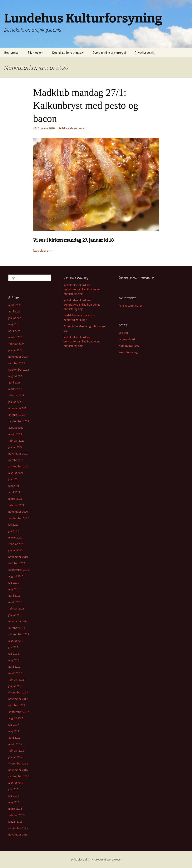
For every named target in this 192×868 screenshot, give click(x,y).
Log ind (123, 333)
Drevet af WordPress (108, 859)
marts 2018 (15, 673)
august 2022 (16, 428)
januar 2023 (15, 402)
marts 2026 (15, 305)
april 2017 (14, 738)
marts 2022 (15, 434)
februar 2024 (16, 344)
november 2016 (18, 770)
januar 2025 (15, 318)
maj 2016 (14, 802)
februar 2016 (16, 815)
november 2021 (18, 453)
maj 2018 (14, 660)
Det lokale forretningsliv (68, 53)
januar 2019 (15, 615)
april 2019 (14, 596)
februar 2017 (16, 751)
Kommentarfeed (129, 346)
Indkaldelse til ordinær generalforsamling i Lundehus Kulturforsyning (82, 289)
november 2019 (18, 557)
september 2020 (19, 518)
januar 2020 (15, 550)
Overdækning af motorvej (109, 53)
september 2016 (19, 776)
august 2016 (16, 783)
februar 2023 (16, 395)
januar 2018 (15, 686)
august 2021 (16, 473)
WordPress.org (128, 352)
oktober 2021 (17, 460)
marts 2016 (15, 809)
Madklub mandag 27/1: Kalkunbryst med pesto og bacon (86, 105)
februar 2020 (16, 544)
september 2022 (19, 421)
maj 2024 (14, 324)
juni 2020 (14, 531)
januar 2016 (15, 822)
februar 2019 (16, 608)
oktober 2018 (17, 628)
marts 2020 (15, 537)
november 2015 (18, 834)
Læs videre (43, 250)
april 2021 (14, 492)
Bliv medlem (35, 53)
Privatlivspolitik (145, 53)
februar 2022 (16, 441)
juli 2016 (13, 789)
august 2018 (16, 641)
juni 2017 (14, 725)
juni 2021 (14, 479)
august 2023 (16, 376)
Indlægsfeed (127, 339)
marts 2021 (15, 499)
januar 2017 (15, 757)
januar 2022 (15, 447)
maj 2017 (14, 731)
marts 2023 (15, 389)
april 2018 (14, 667)
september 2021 (19, 466)
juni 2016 (14, 796)
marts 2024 (15, 337)
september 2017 (19, 712)
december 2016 (18, 763)
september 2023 (19, 370)
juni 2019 (14, 583)
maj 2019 (14, 589)
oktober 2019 (17, 563)
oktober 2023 (17, 363)
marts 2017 (15, 744)
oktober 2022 (17, 415)
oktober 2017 (17, 705)
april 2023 (14, 382)
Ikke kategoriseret (74, 128)
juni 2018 (14, 654)
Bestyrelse (11, 53)
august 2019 (16, 576)
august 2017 (16, 718)
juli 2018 (13, 647)
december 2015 (18, 828)
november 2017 (18, 699)
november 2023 (18, 357)
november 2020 (18, 512)
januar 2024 (15, 350)
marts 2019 (15, 602)
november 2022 (18, 408)
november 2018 (18, 621)
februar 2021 (16, 505)
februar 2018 (16, 679)
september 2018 (19, 634)
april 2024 (14, 331)
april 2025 (14, 311)
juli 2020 (13, 525)
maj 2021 (14, 486)
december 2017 (18, 692)
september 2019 (19, 570)
